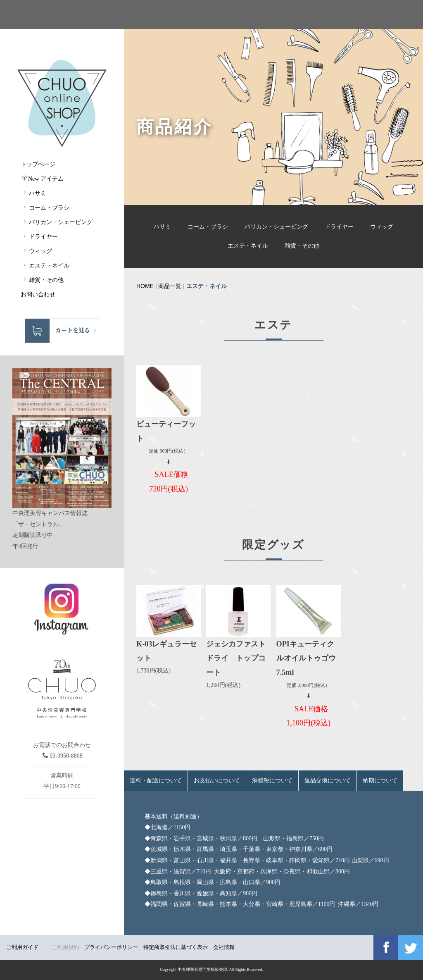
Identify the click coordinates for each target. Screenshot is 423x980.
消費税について (272, 781)
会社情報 (224, 947)
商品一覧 (170, 286)
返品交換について (328, 781)
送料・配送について (156, 781)
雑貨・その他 (302, 246)
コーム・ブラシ (208, 227)
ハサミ (162, 227)
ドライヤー (339, 227)
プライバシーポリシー (111, 947)
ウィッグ (382, 227)
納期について (380, 781)
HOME (145, 286)
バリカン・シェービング (276, 227)
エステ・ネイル (248, 246)
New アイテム (43, 179)
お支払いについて (217, 781)
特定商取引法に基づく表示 (176, 947)
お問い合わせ (38, 294)
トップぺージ (38, 164)
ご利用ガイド (22, 947)
